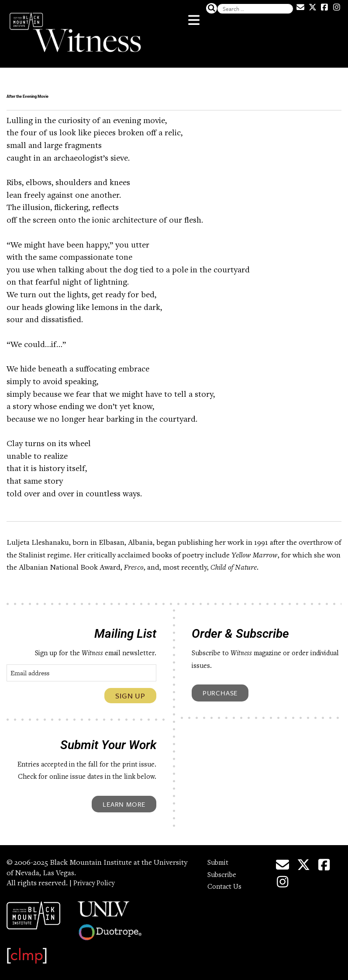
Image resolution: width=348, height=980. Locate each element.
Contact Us (226, 883)
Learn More (124, 800)
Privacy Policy (96, 879)
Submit (219, 859)
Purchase (220, 688)
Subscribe (224, 871)
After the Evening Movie (101, 92)
